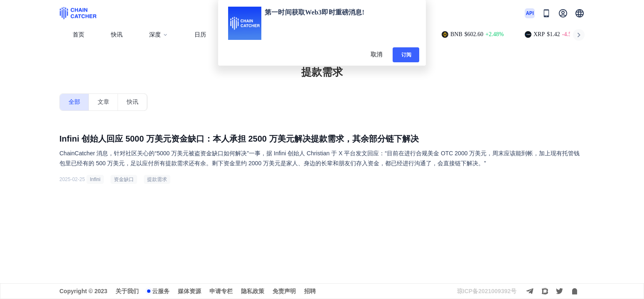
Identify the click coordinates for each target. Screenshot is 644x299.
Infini (95, 179)
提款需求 (157, 179)
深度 (159, 35)
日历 (200, 35)
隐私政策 (253, 291)
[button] (580, 13)
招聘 (310, 291)
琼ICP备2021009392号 (487, 291)
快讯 (117, 35)
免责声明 (284, 291)
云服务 (161, 291)
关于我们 (127, 291)
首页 (79, 35)
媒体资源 (189, 291)
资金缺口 (124, 179)
